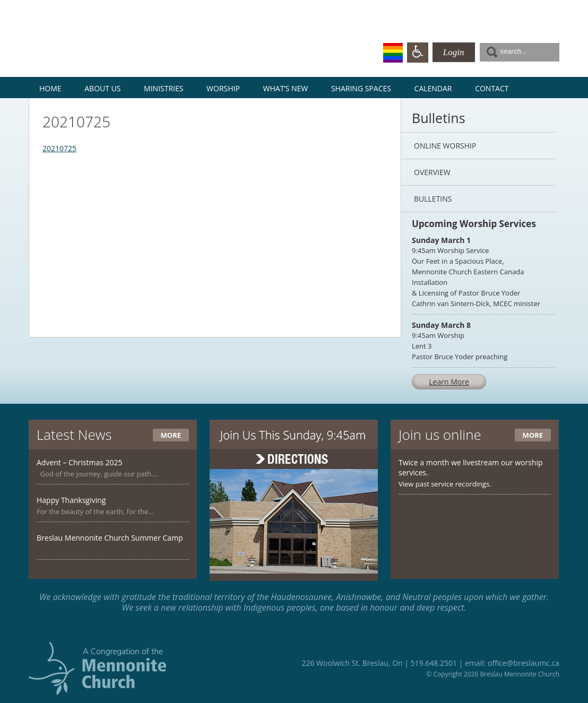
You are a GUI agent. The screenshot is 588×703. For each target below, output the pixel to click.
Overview (432, 172)
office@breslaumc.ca (524, 663)
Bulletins (433, 199)
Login (454, 52)
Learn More (449, 382)
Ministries (163, 88)
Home (50, 88)
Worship (223, 88)
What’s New (286, 88)
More (171, 435)
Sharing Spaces (361, 88)
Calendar (433, 88)
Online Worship (445, 146)
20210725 (59, 148)
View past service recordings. (445, 484)
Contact (492, 88)
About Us (102, 88)
